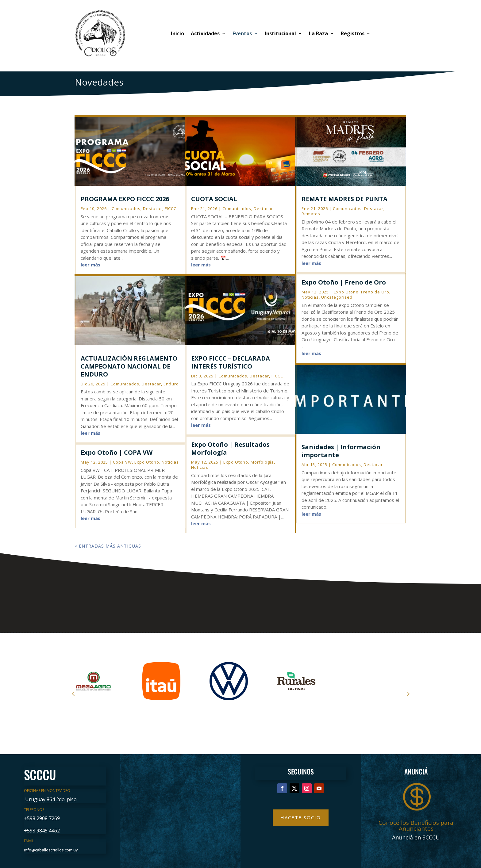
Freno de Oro (375, 292)
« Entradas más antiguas (108, 546)
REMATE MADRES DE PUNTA (344, 199)
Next (408, 694)
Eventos (242, 33)
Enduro (171, 384)
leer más (90, 265)
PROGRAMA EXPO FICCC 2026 (125, 199)
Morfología (262, 462)
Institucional (280, 33)
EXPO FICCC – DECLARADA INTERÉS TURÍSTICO (231, 362)
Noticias (170, 462)
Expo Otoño (147, 462)
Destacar (153, 208)
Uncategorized (337, 297)
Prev (73, 694)
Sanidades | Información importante (341, 451)
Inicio (177, 33)
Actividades (205, 33)
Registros (353, 33)
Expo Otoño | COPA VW (117, 452)
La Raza (318, 33)
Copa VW (122, 462)
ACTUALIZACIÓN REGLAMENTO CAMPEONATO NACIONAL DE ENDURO (129, 366)
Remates (311, 214)
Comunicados (126, 208)
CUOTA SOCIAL (214, 199)
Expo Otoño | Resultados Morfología (230, 448)
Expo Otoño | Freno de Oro (344, 282)
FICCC (171, 208)
